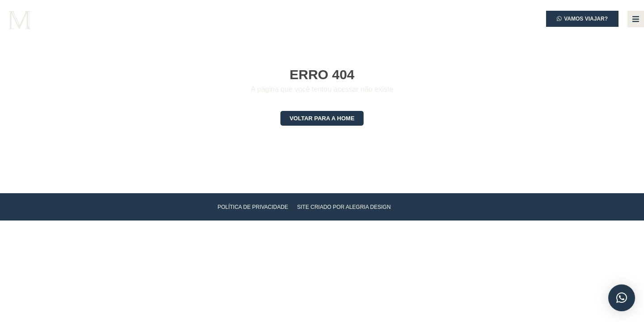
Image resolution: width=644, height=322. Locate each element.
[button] (622, 298)
